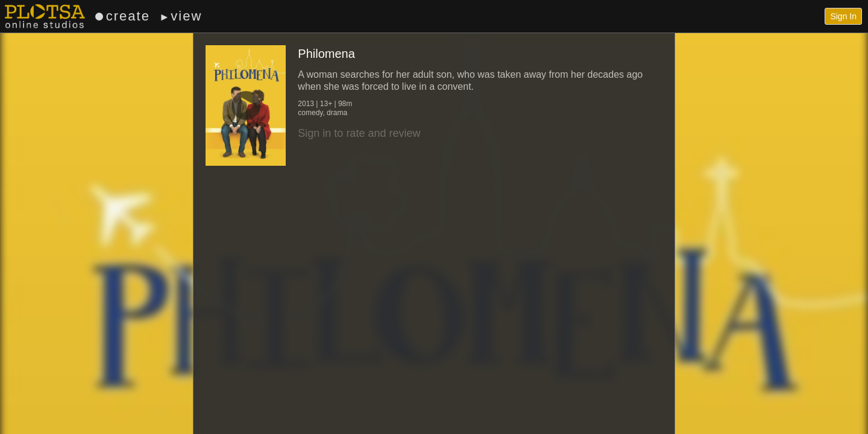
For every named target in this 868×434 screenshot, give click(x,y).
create (123, 16)
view (181, 16)
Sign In (843, 16)
